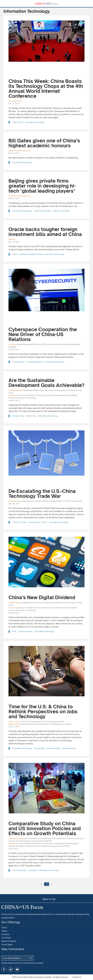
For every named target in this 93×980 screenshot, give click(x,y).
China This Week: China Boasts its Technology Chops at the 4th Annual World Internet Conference (46, 89)
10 (47, 884)
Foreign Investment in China (31, 254)
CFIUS (15, 254)
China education (53, 748)
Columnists (6, 938)
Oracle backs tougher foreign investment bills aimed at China (45, 232)
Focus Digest (7, 944)
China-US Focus (15, 101)
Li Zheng (12, 344)
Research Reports (9, 941)
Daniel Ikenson (15, 501)
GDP (14, 631)
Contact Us (77, 977)
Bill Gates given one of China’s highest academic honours (44, 143)
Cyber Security (18, 362)
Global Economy (69, 748)
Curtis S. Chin (14, 722)
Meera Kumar (14, 724)
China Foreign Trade (42, 211)
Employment (39, 748)
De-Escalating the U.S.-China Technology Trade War (42, 494)
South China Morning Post (19, 151)
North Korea (31, 416)
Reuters (12, 239)
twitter (10, 969)
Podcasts (5, 934)
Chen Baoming (15, 838)
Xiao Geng (13, 395)
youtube (17, 969)
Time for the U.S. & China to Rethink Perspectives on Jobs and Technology (43, 711)
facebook (4, 969)
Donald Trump (18, 416)
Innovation (33, 870)
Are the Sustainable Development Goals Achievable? (46, 383)
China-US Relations (35, 362)
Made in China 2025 (61, 211)
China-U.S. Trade (19, 522)
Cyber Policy (18, 122)
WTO (45, 522)
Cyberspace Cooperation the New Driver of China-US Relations (43, 334)
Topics (4, 928)
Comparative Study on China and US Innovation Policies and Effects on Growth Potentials (45, 828)
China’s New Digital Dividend (42, 597)
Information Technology (35, 122)
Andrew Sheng (15, 390)
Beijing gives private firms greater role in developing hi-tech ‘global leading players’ (42, 186)
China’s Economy (25, 631)
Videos (4, 931)
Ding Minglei (14, 844)
